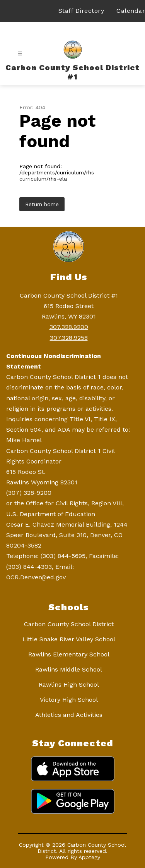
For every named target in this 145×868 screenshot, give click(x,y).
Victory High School (69, 700)
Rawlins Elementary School (69, 654)
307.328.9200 (69, 327)
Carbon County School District (69, 624)
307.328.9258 (69, 338)
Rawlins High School (69, 685)
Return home (42, 204)
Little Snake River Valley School (69, 639)
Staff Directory (81, 11)
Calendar (131, 11)
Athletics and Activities (69, 715)
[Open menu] (20, 54)
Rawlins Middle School (69, 669)
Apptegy (89, 857)
